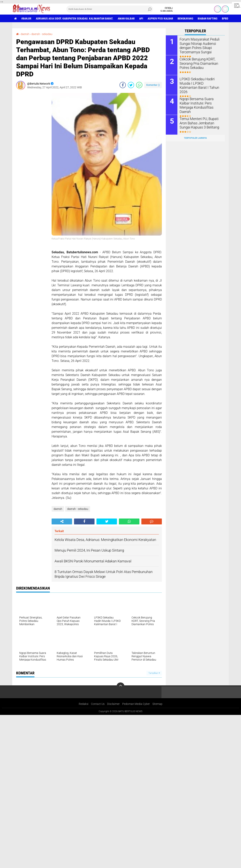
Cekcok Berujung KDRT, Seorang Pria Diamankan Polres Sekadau (197, 63)
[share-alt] (62, 521)
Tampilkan (154, 673)
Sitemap (157, 704)
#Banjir (26, 18)
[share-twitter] (131, 85)
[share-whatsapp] (139, 85)
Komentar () (153, 85)
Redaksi (84, 704)
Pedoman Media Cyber (136, 704)
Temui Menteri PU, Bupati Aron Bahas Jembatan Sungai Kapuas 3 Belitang (200, 123)
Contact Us (98, 704)
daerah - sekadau (42, 34)
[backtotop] (120, 686)
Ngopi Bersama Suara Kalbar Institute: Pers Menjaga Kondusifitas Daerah (200, 103)
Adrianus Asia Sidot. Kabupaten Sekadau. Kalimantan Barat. (75, 18)
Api (141, 18)
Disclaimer (113, 704)
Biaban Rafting (208, 18)
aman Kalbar (126, 18)
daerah (25, 34)
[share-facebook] (123, 85)
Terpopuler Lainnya (195, 138)
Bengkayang (185, 18)
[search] (110, 9)
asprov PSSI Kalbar (160, 18)
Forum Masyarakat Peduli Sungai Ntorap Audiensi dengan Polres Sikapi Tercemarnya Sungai (197, 45)
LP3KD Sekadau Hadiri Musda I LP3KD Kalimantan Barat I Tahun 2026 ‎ (200, 83)
